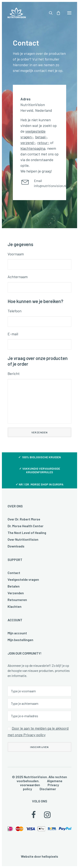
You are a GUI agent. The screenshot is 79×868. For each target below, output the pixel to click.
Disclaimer (48, 789)
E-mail (13, 334)
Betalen (14, 586)
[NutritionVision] (17, 13)
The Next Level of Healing (27, 533)
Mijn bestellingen (20, 640)
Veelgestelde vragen (23, 579)
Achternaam (18, 277)
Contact (14, 573)
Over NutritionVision (23, 539)
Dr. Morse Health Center (25, 526)
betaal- (41, 137)
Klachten (15, 606)
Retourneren (17, 600)
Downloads (16, 546)
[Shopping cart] (56, 13)
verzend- (28, 143)
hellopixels (50, 856)
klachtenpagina (33, 148)
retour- (43, 143)
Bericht (14, 373)
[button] (69, 13)
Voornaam (16, 254)
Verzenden (16, 593)
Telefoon (15, 311)
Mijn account (17, 633)
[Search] (49, 13)
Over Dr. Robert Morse (24, 519)
